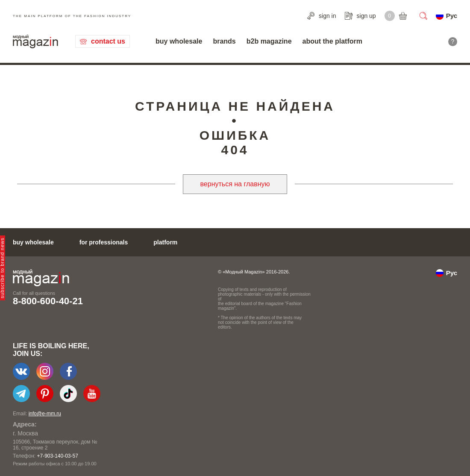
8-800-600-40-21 (48, 301)
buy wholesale (179, 41)
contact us (108, 41)
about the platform (332, 41)
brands (224, 41)
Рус (452, 16)
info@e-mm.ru (45, 414)
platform (165, 242)
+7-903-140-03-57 (57, 456)
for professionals (104, 242)
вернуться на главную (235, 184)
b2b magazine (269, 41)
